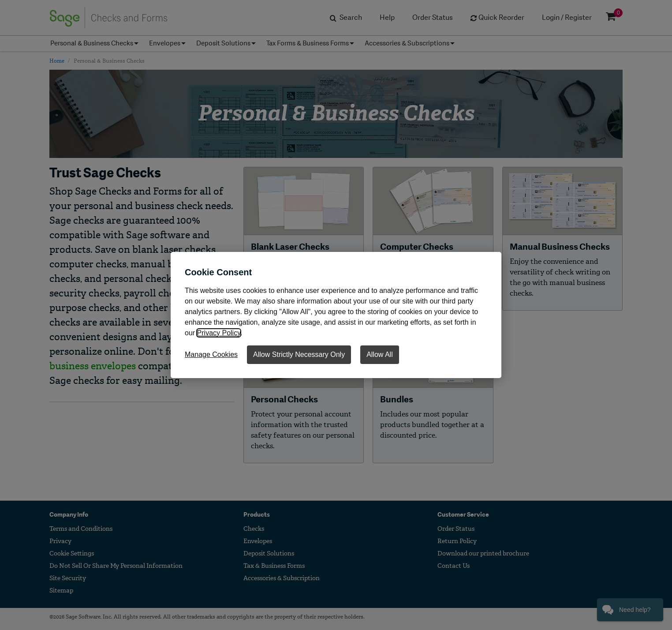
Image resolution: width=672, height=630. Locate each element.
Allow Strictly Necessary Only (299, 354)
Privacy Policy (219, 333)
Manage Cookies (211, 354)
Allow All (380, 354)
